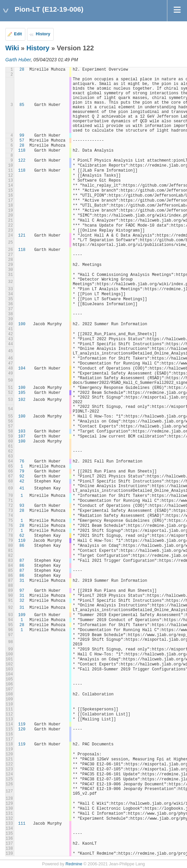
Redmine (74, 864)
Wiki (12, 48)
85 (22, 105)
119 (22, 724)
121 (22, 236)
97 (22, 591)
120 (22, 729)
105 (22, 393)
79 (22, 471)
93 (22, 506)
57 (22, 141)
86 (22, 546)
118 (22, 151)
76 (22, 461)
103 (22, 432)
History (43, 34)
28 (22, 70)
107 (22, 436)
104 (22, 369)
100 (22, 324)
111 (22, 824)
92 (22, 476)
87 (22, 561)
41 (22, 488)
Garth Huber (18, 60)
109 (22, 615)
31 (22, 581)
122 (22, 161)
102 (22, 400)
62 (22, 536)
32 (22, 601)
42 (22, 481)
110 (22, 541)
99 (22, 136)
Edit (18, 34)
